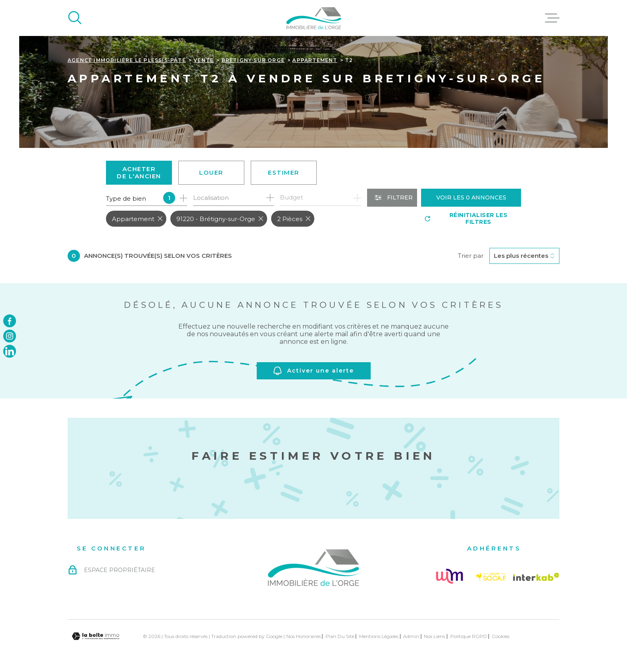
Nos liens (434, 636)
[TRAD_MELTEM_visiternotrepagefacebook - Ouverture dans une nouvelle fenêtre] (10, 321)
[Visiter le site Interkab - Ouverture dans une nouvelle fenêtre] (536, 577)
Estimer (284, 172)
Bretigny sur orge (253, 60)
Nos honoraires (304, 636)
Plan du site (340, 636)
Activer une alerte (314, 371)
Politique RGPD (469, 636)
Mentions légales (379, 636)
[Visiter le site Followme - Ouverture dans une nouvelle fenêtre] (449, 577)
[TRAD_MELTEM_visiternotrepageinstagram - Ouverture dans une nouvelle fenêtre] (10, 336)
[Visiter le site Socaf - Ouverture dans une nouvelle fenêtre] (491, 577)
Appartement (315, 60)
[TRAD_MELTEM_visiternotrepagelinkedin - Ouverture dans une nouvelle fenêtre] (10, 351)
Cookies (501, 636)
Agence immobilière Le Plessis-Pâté (127, 60)
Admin (411, 636)
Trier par (471, 256)
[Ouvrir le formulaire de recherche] (392, 198)
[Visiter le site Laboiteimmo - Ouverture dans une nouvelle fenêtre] (96, 636)
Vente (204, 60)
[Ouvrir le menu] (552, 18)
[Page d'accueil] (314, 18)
